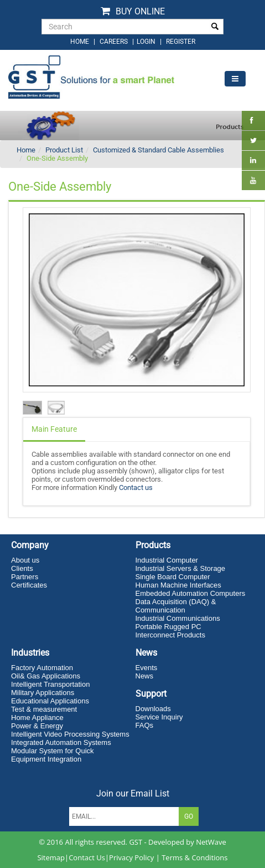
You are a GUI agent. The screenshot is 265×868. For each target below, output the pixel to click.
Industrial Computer (167, 560)
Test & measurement (44, 709)
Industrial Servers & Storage (181, 568)
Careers (114, 42)
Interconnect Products (170, 635)
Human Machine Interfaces (178, 585)
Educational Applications (50, 701)
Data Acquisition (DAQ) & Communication (176, 606)
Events (147, 668)
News (145, 676)
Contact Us (87, 857)
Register (181, 42)
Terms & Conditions (194, 857)
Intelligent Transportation (50, 684)
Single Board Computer (173, 577)
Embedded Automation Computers (191, 593)
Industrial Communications (178, 618)
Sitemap (51, 857)
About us (25, 560)
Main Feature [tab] (54, 429)
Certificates (29, 585)
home (80, 42)
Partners (25, 577)
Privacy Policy (131, 857)
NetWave (211, 842)
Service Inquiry (159, 717)
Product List (64, 150)
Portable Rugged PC (168, 627)
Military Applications (43, 693)
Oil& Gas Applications (46, 676)
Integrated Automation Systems (61, 742)
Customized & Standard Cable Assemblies (159, 150)
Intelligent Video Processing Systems (70, 734)
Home (26, 150)
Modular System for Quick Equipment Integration (53, 755)
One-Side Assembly (57, 158)
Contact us (136, 487)
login (147, 42)
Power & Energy (37, 726)
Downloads (153, 709)
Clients (22, 568)
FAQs (145, 725)
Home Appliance (37, 718)
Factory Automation (42, 668)
